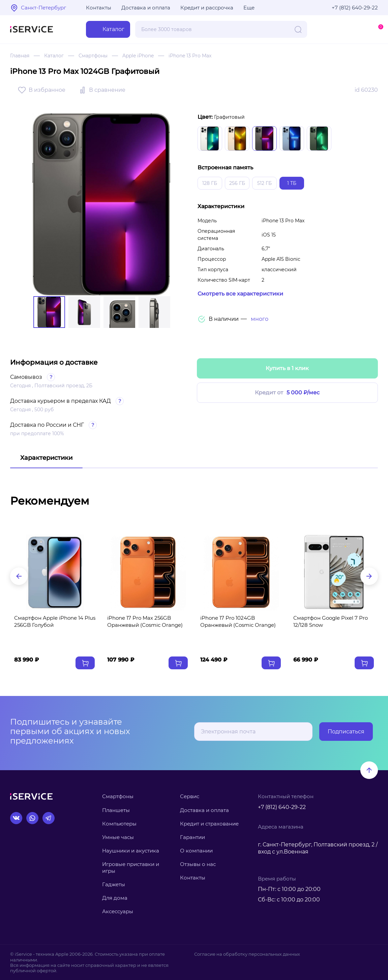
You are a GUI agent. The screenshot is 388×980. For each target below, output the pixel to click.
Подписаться (346, 732)
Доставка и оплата (146, 8)
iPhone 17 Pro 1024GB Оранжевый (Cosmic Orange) (238, 621)
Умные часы (118, 837)
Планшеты (116, 810)
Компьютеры (119, 824)
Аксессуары (118, 911)
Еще (249, 8)
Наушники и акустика (131, 851)
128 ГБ (210, 183)
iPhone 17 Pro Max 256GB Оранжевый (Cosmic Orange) (145, 621)
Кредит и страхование (209, 824)
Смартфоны (93, 56)
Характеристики (46, 458)
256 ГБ (237, 183)
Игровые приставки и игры (131, 867)
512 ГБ (264, 183)
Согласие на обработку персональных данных (247, 954)
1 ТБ (292, 183)
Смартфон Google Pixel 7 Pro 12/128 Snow (331, 621)
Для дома (115, 898)
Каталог (54, 56)
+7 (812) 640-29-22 (355, 8)
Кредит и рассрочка (207, 8)
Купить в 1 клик (287, 368)
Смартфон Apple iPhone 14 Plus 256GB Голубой (55, 621)
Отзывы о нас (198, 864)
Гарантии (192, 837)
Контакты (99, 8)
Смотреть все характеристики (240, 294)
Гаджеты (114, 884)
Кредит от (287, 393)
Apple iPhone (138, 56)
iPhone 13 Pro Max (190, 56)
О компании (196, 851)
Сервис (190, 796)
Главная (20, 56)
